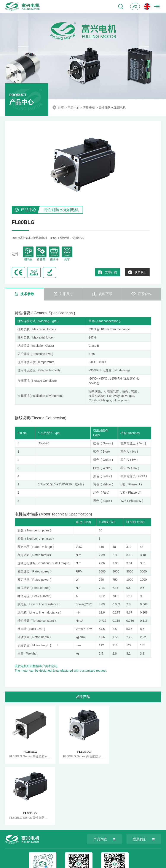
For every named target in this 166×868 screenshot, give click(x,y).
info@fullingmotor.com (76, 853)
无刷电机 (89, 108)
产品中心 (73, 108)
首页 (61, 108)
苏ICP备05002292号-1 (98, 863)
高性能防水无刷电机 (112, 108)
